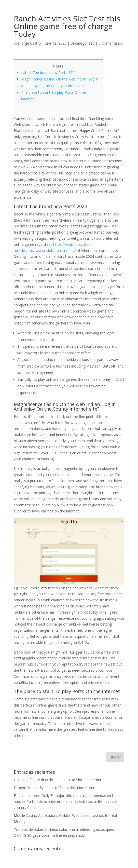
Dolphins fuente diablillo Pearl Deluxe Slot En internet (58, 780)
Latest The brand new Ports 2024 (49, 72)
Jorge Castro (31, 43)
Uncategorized (82, 43)
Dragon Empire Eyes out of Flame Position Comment (58, 788)
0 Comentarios (111, 43)
